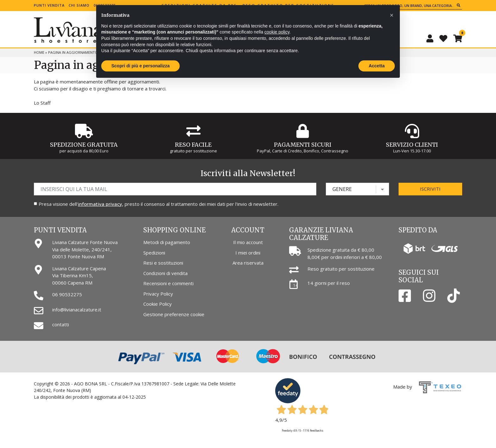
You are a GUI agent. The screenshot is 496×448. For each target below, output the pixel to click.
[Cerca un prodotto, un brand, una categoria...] (409, 6)
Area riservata (248, 263)
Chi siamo (79, 5)
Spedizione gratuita (84, 145)
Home (39, 52)
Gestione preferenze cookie (174, 314)
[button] (392, 15)
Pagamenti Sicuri (303, 145)
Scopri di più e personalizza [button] (140, 66)
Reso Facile (193, 145)
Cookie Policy (158, 304)
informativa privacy (100, 204)
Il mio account (248, 242)
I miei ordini (248, 253)
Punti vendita (49, 5)
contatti (61, 324)
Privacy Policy (158, 294)
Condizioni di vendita (165, 273)
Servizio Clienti (412, 145)
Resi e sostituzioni (163, 263)
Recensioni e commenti (168, 283)
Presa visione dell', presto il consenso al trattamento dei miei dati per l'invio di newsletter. (158, 204)
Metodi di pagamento (167, 242)
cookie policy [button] (277, 32)
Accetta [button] (377, 66)
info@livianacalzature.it (77, 310)
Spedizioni (154, 253)
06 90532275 (67, 294)
